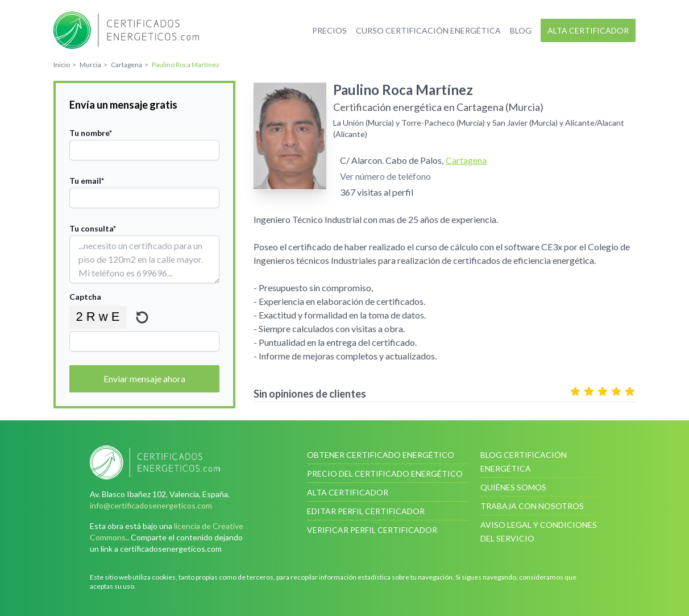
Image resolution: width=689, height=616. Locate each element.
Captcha (85, 297)
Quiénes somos (513, 487)
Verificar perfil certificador (372, 530)
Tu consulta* (93, 228)
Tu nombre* (91, 133)
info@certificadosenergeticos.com (151, 505)
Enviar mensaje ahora (144, 379)
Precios (329, 30)
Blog (521, 30)
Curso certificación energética (428, 30)
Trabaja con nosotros (532, 506)
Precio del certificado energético (385, 474)
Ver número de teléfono (385, 176)
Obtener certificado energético (381, 455)
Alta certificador (588, 30)
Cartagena (466, 160)
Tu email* (87, 181)
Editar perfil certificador (366, 511)
